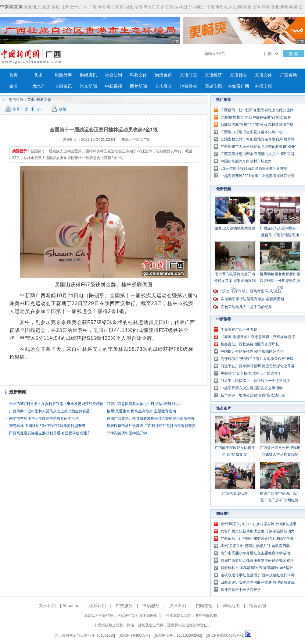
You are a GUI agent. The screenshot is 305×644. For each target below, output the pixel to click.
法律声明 (178, 606)
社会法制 (113, 75)
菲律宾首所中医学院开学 (127, 433)
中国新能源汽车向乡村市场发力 (246, 161)
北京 (37, 7)
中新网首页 (11, 7)
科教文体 (138, 75)
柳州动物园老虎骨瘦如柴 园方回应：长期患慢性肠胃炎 (280, 281)
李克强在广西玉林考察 (239, 329)
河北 (111, 7)
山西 (238, 7)
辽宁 (188, 7)
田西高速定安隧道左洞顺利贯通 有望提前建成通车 (50, 433)
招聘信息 (204, 606)
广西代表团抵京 (235, 493)
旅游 (13, 86)
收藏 (63, 109)
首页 (13, 75)
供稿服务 (151, 606)
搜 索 (293, 54)
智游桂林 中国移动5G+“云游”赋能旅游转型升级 (47, 426)
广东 (83, 7)
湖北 (129, 7)
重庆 (46, 7)
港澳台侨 (163, 75)
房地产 (38, 86)
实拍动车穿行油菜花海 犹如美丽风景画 (252, 299)
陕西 (247, 7)
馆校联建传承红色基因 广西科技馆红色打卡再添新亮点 (151, 426)
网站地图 (231, 606)
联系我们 (97, 606)
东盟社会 (239, 75)
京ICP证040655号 (134, 635)
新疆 (284, 7)
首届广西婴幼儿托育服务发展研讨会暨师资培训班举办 (151, 418)
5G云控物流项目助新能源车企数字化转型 (254, 169)
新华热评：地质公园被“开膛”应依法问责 (253, 395)
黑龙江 (150, 7)
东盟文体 (264, 75)
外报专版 (264, 86)
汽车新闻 (88, 86)
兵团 (293, 7)
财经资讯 (88, 75)
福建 (56, 7)
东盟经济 (213, 75)
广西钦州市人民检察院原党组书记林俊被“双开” (258, 147)
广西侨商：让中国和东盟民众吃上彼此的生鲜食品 (49, 411)
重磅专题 (213, 86)
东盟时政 (188, 75)
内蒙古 (199, 7)
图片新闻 (138, 86)
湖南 (138, 7)
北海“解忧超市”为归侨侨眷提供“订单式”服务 (256, 117)
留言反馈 (258, 606)
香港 (275, 7)
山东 (229, 7)
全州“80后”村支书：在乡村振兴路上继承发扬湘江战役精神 (56, 404)
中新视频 (113, 86)
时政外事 (63, 75)
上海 (257, 7)
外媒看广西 (239, 86)
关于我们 (47, 606)
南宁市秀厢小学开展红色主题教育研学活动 (44, 418)
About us (71, 606)
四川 (266, 7)
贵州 (74, 7)
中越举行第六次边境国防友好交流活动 (252, 388)
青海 (220, 7)
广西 (92, 7)
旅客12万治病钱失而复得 (235, 228)
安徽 (28, 7)
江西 (170, 7)
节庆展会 (163, 86)
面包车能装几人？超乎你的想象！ (248, 307)
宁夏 (211, 7)
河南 (120, 7)
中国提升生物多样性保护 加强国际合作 (252, 351)
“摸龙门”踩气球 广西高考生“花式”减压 (251, 291)
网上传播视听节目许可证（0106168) (84, 635)
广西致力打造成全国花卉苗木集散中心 (252, 132)
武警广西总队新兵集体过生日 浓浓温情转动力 (144, 404)
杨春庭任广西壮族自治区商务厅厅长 (250, 344)
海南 (102, 7)
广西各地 (289, 75)
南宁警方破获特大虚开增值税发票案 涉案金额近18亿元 (235, 281)
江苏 (161, 7)
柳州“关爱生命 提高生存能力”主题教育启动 (141, 411)
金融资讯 (63, 86)
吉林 (179, 7)
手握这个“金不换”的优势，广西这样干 (251, 373)
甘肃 (65, 7)
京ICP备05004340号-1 (225, 635)
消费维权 (188, 86)
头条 (38, 75)
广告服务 (124, 606)
